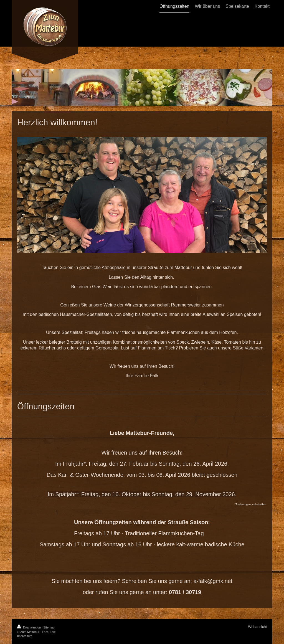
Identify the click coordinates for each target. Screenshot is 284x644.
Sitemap (49, 627)
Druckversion (29, 627)
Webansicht (257, 627)
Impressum (25, 636)
